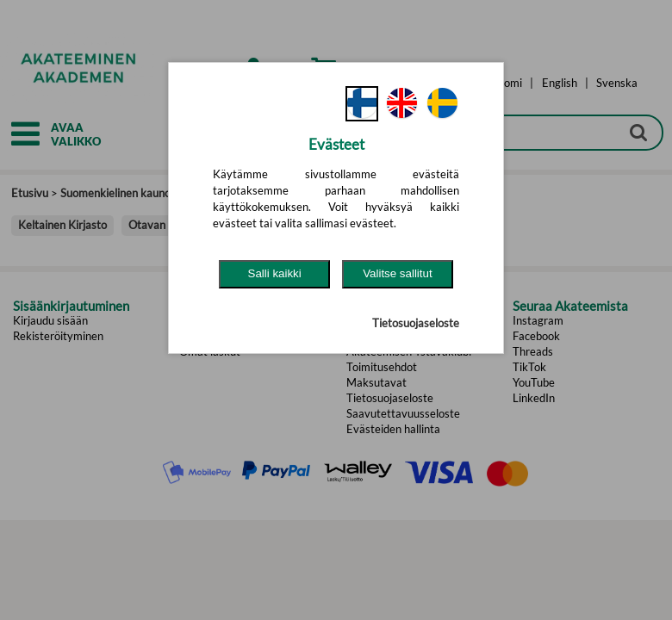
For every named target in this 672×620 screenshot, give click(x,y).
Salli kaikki (275, 273)
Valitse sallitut (398, 273)
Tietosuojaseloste (416, 323)
